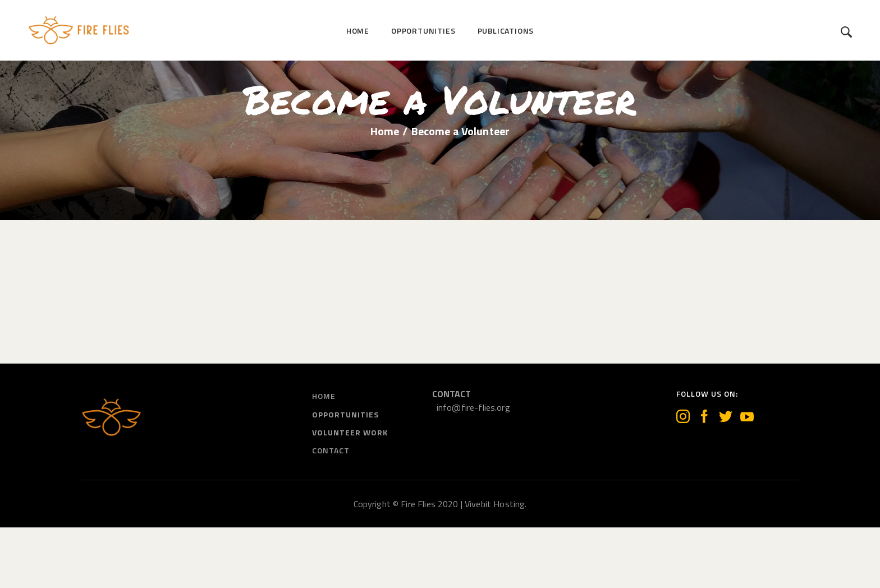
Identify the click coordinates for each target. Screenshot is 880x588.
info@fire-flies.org (473, 468)
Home (385, 192)
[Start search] (847, 32)
